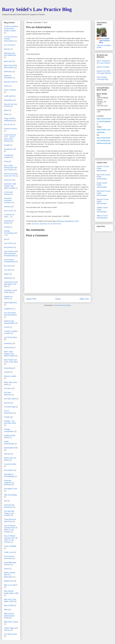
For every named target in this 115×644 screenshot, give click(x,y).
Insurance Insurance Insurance (8, 200)
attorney (7, 49)
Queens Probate (103, 67)
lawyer (6, 274)
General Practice (10, 129)
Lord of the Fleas (10, 337)
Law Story (8, 270)
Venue (6, 569)
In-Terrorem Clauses (8, 193)
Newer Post (31, 299)
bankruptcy (8, 71)
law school (8, 266)
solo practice (9, 470)
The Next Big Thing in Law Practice (9, 513)
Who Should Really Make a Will (11, 592)
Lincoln (7, 327)
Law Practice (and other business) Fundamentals (11, 253)
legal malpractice (10, 303)
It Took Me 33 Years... (9, 216)
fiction (6, 114)
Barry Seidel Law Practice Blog (104, 41)
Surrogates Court (11, 489)
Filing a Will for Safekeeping (10, 119)
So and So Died (10, 464)
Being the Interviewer (8, 77)
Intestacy (7, 207)
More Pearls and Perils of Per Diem (11, 361)
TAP (6, 501)
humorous (35, 224)
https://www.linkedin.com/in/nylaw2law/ (104, 121)
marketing (8, 343)
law (5, 239)
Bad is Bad (8, 61)
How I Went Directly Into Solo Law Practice (11, 168)
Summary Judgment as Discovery (9, 483)
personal (7, 403)
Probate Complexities (9, 430)
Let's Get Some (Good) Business (10, 314)
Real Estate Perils (11, 448)
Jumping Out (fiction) (9, 222)
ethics (6, 110)
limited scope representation (10, 322)
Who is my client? (11, 585)
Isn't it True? (9, 211)
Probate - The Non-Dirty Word (10, 422)
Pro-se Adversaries (54, 224)
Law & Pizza (9, 243)
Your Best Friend (10, 634)
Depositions (8, 100)
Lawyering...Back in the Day (11, 291)
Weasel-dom (9, 581)
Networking (8, 368)
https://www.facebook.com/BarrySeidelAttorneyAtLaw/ (104, 140)
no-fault (7, 372)
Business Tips (9, 82)
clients (6, 86)
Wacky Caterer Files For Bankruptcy (10, 575)
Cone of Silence (10, 90)
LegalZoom (8, 309)
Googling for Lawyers (9, 156)
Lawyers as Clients (8, 297)
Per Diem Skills (10, 399)
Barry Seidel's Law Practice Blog (37, 9)
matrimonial (8, 348)
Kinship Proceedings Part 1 (11, 233)
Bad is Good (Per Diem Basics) (11, 66)
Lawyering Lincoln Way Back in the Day (11, 284)
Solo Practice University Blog (102, 78)
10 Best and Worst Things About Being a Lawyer (11, 28)
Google (7, 145)
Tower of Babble (10, 546)
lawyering (43, 224)
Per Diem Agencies (8, 394)
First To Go (8, 125)
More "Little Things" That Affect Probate (9, 354)
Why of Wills (9, 605)
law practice (9, 247)
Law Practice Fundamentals (9, 261)
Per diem (7, 388)
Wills (6, 610)
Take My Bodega (10, 495)
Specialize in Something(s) (9, 475)
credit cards (8, 96)
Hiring (6, 161)
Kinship (7, 227)
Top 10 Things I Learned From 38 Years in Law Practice (11, 539)
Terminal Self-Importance (9, 506)
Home (58, 299)
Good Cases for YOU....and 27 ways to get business (10, 138)
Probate (7, 417)
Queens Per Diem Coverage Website (104, 72)
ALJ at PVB (8, 45)
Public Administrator (9, 443)
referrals (7, 454)
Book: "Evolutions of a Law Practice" (104, 62)
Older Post (84, 299)
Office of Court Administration (102, 217)
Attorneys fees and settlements (10, 54)
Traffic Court (9, 552)
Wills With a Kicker (11, 622)
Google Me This (10, 149)
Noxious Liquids (10, 376)
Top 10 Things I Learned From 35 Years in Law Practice (11, 529)
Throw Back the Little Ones (10, 520)
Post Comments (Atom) (62, 305)
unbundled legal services (10, 564)
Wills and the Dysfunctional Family (9, 616)
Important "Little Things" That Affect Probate (10, 186)
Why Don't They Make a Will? (10, 600)
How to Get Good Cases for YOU (11, 175)
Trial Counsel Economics (9, 557)
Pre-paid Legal (10, 407)
